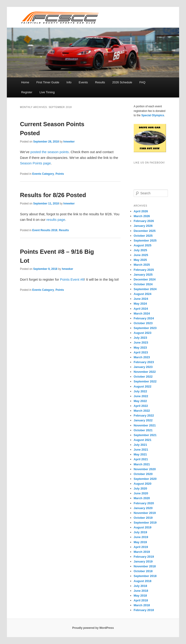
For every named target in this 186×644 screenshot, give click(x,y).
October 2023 (143, 323)
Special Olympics (153, 115)
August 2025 (142, 245)
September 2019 (145, 523)
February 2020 (144, 503)
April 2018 (141, 600)
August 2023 (142, 333)
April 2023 (141, 352)
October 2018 (143, 571)
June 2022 (141, 396)
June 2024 (141, 299)
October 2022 (143, 377)
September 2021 (145, 435)
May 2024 (140, 304)
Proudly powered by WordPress (93, 628)
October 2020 (143, 474)
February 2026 (144, 221)
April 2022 (141, 406)
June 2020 (141, 493)
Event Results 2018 (45, 230)
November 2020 (145, 469)
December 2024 (145, 279)
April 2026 (141, 211)
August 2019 (142, 527)
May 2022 (140, 401)
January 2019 (143, 561)
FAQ (142, 82)
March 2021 (142, 464)
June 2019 (141, 537)
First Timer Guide (48, 82)
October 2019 (143, 518)
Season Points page (35, 163)
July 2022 (140, 391)
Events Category (43, 174)
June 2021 (141, 450)
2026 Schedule (122, 82)
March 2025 (142, 265)
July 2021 (140, 445)
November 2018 (145, 566)
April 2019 (141, 547)
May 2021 (140, 454)
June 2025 (141, 255)
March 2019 (142, 552)
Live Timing (47, 92)
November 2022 (145, 372)
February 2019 (144, 557)
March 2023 (142, 357)
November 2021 (145, 425)
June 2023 (141, 342)
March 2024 (142, 313)
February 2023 (144, 362)
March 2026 (142, 216)
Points (60, 174)
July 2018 (140, 586)
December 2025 (145, 231)
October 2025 (143, 236)
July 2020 (140, 488)
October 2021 (143, 430)
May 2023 (140, 348)
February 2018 (144, 610)
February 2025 (144, 270)
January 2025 (143, 275)
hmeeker (69, 142)
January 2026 (143, 226)
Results (100, 82)
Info (69, 82)
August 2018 (142, 581)
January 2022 (143, 420)
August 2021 (142, 440)
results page (56, 220)
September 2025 (145, 240)
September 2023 (145, 328)
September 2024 (145, 289)
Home (25, 82)
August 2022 (142, 386)
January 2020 (143, 508)
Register (27, 92)
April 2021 (141, 459)
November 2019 (145, 513)
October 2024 (143, 284)
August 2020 (142, 484)
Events (83, 82)
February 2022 (144, 415)
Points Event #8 (72, 279)
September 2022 (145, 381)
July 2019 (140, 532)
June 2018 (141, 591)
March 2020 (142, 498)
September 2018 (145, 576)
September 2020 (145, 479)
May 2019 (140, 542)
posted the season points (50, 152)
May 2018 (140, 596)
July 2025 (140, 250)
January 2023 (143, 367)
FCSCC (60, 17)
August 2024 (142, 294)
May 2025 (140, 260)
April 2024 (141, 309)
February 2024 (144, 318)
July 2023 (140, 338)
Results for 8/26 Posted (53, 195)
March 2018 (142, 605)
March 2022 (142, 411)
